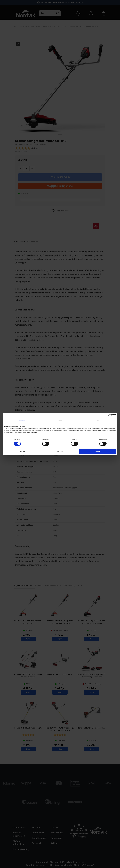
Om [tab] (98, 420)
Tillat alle (98, 451)
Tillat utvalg (60, 451)
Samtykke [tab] (22, 420)
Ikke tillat (22, 451)
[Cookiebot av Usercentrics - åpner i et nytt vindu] (105, 415)
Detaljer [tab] (60, 420)
